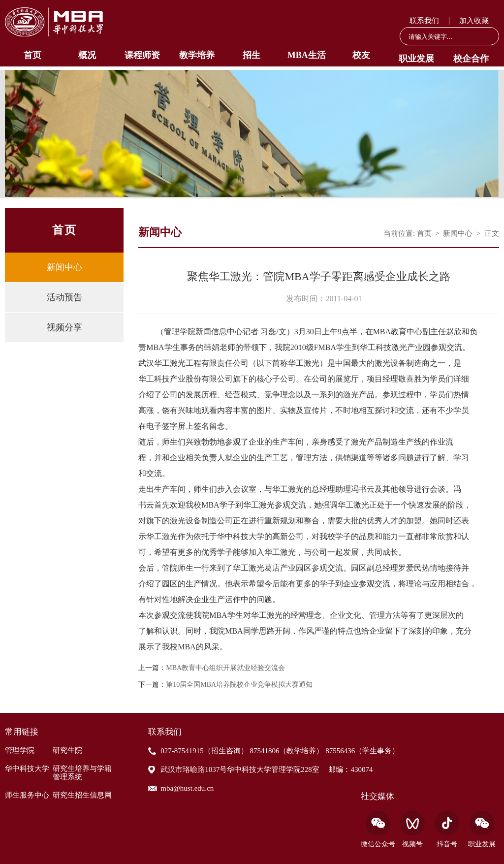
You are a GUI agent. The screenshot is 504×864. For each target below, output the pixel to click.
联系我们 (424, 21)
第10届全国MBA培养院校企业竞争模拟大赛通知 (239, 685)
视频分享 (64, 327)
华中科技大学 (27, 768)
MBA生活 (307, 55)
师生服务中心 (27, 795)
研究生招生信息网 (82, 795)
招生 (252, 55)
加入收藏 (474, 21)
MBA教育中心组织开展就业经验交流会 (225, 668)
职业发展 (416, 59)
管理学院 (20, 750)
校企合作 (471, 59)
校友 (361, 55)
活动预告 (64, 297)
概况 (87, 55)
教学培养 (197, 55)
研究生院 (67, 750)
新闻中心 (64, 267)
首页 (32, 55)
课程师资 (142, 55)
